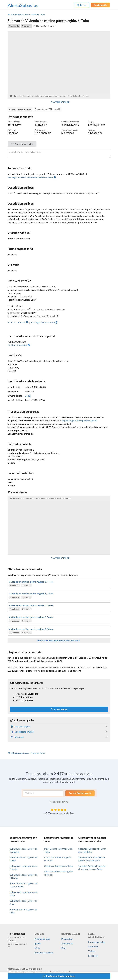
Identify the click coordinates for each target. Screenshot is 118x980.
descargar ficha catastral (44, 322)
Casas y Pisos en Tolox (26, 14)
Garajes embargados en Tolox (59, 866)
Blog (64, 948)
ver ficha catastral (18, 322)
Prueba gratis (100, 5)
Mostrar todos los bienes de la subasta (59, 640)
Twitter (92, 951)
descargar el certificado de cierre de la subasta (32, 177)
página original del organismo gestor (80, 420)
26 (28, 395)
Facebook (93, 955)
